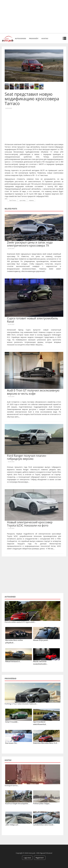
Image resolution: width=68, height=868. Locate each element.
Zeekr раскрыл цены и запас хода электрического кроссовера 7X (30, 244)
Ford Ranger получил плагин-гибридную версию (27, 457)
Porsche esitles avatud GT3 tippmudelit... (20, 622)
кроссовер (22, 200)
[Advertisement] (34, 17)
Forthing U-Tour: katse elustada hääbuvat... (21, 704)
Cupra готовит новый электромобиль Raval (33, 320)
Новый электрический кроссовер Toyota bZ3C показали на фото (30, 524)
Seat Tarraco (13, 200)
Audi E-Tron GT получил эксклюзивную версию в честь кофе (33, 392)
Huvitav (45, 38)
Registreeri (40, 858)
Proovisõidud (10, 679)
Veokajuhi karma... (12, 785)
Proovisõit (34, 38)
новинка (31, 200)
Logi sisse (27, 858)
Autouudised (20, 38)
